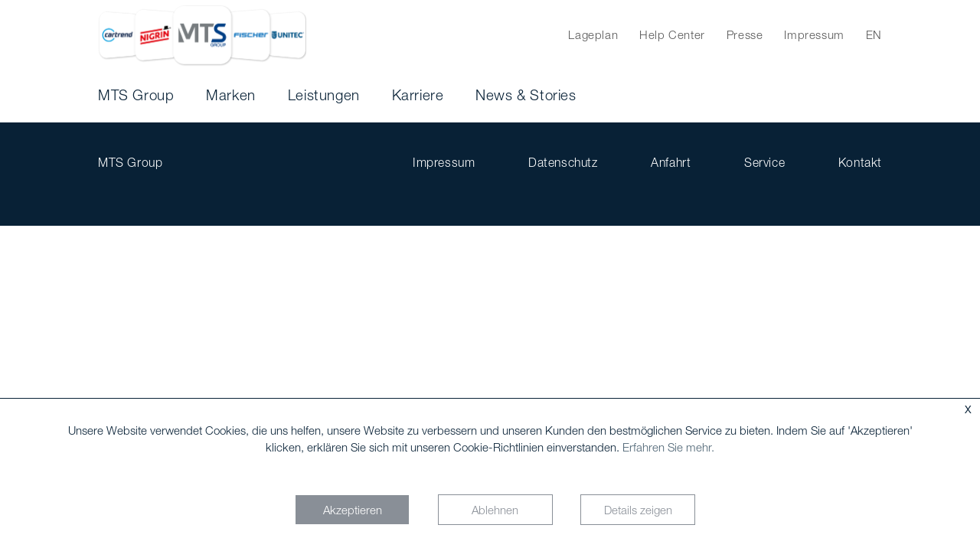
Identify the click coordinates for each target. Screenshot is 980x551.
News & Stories (526, 95)
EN (874, 34)
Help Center (672, 34)
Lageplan (593, 34)
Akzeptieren (353, 510)
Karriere (418, 95)
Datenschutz (563, 162)
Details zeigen (638, 510)
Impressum (814, 34)
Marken (231, 95)
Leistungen (324, 95)
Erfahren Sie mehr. (668, 447)
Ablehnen (495, 510)
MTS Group (136, 95)
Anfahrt (671, 162)
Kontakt (860, 162)
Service (764, 162)
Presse (745, 34)
